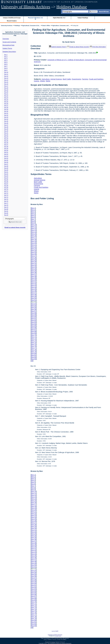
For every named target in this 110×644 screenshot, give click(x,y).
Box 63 (6, 176)
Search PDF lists (104, 11)
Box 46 (6, 143)
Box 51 (6, 152)
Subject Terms (7, 48)
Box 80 (6, 209)
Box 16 (6, 84)
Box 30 (6, 111)
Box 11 (6, 74)
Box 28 (6, 107)
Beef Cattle (67, 79)
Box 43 (6, 137)
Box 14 (6, 80)
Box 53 (6, 156)
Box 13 (6, 78)
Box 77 (6, 203)
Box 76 (6, 201)
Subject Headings (83, 18)
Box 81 (6, 211)
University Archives (7, 26)
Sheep (42, 81)
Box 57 (6, 164)
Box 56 (6, 162)
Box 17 (6, 86)
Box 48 (6, 147)
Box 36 (6, 123)
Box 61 (6, 172)
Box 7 (6, 66)
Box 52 (6, 154)
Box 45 (6, 141)
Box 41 (6, 133)
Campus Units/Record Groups (12, 18)
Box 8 (6, 68)
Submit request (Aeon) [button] (58, 47)
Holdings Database (72, 7)
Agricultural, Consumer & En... (31, 26)
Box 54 (6, 158)
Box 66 (6, 182)
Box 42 (6, 135)
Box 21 (6, 94)
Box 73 (6, 195)
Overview (6, 39)
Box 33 (6, 117)
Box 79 (6, 207)
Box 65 (6, 180)
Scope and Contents (9, 42)
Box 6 (6, 64)
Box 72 (6, 193)
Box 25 (6, 102)
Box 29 (6, 109)
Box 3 (6, 59)
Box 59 (6, 168)
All (32, 361)
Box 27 (6, 105)
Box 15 (6, 82)
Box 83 (6, 215)
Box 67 (6, 184)
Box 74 (6, 197)
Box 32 (6, 115)
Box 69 (6, 188)
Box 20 (6, 92)
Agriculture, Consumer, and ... (61, 26)
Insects (37, 81)
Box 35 (6, 121)
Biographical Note (9, 45)
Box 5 (6, 62)
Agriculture (46, 79)
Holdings (17, 26)
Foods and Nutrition (96, 79)
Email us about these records (15, 227)
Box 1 (6, 55)
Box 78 (6, 205)
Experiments (76, 79)
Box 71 (6, 191)
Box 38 (6, 127)
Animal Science (56, 79)
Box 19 (6, 90)
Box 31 (6, 113)
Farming (85, 79)
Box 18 (6, 88)
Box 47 (6, 145)
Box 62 (6, 174)
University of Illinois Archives (26, 7)
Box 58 (6, 166)
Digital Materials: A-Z (59, 18)
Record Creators (12, 21)
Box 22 (6, 96)
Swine (48, 81)
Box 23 (6, 98)
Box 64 (6, 178)
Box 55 (6, 160)
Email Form (58, 636)
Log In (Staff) (55, 631)
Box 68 (6, 186)
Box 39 (6, 129)
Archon (53, 642)
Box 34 (6, 119)
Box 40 (6, 131)
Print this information (98, 47)
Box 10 (6, 72)
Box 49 (6, 148)
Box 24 (6, 100)
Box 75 (6, 199)
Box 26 (6, 103)
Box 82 (6, 213)
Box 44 (6, 139)
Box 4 (6, 60)
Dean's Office (46, 26)
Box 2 (6, 57)
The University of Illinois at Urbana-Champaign (60, 643)
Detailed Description (9, 52)
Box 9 (6, 70)
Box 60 (6, 170)
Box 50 (6, 150)
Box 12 (6, 76)
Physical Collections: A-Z (35, 18)
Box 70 (6, 190)
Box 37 (6, 125)
